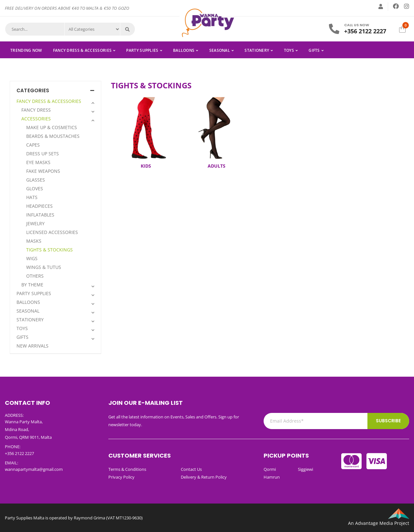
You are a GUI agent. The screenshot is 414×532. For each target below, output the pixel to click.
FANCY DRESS (36, 110)
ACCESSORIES (36, 119)
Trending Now (26, 50)
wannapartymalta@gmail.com (34, 469)
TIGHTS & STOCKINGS (49, 250)
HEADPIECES (39, 206)
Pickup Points (286, 455)
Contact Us (191, 469)
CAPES (33, 145)
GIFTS (314, 50)
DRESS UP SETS (43, 154)
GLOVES (35, 188)
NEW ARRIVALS (33, 346)
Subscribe (388, 421)
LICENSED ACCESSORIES (52, 232)
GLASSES (36, 180)
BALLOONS (184, 50)
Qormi (270, 469)
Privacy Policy (121, 477)
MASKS (34, 241)
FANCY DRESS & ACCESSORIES (82, 50)
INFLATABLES (40, 215)
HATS (32, 197)
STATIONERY (257, 50)
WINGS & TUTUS (44, 267)
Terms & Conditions (127, 469)
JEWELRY (35, 223)
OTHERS (35, 276)
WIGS (32, 258)
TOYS (289, 50)
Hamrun (272, 477)
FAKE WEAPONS (43, 171)
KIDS (146, 166)
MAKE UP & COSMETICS (52, 127)
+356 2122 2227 (365, 31)
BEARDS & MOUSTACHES (53, 136)
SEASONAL (220, 50)
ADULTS (217, 166)
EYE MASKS (38, 162)
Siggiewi (305, 469)
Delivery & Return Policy (204, 477)
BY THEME (32, 285)
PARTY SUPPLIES (142, 50)
